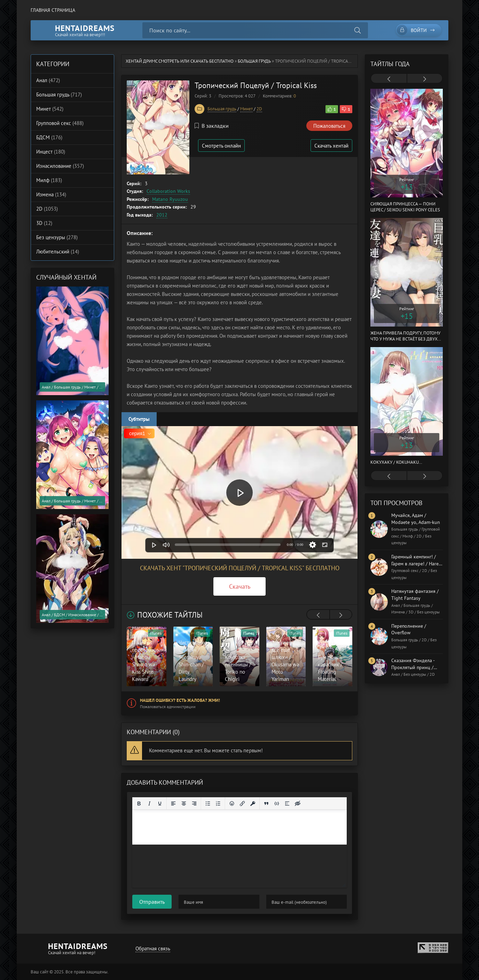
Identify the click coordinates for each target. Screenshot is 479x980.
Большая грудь (254, 61)
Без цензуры (57, 237)
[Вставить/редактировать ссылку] (242, 803)
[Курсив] (149, 803)
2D (259, 109)
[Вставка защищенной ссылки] (253, 803)
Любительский (58, 252)
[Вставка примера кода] (277, 803)
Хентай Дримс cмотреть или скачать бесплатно (180, 61)
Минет (246, 109)
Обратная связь (153, 948)
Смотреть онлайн (221, 146)
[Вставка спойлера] (287, 803)
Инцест (51, 152)
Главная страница (53, 10)
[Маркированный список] (208, 803)
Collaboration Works (168, 191)
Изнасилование (60, 166)
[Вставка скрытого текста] (298, 803)
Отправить (152, 902)
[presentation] (318, 615)
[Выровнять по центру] (184, 803)
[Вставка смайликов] (232, 803)
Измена (51, 194)
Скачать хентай (331, 146)
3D (44, 223)
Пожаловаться (329, 126)
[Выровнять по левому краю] (173, 803)
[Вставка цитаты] (266, 803)
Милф (49, 180)
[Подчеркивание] (160, 803)
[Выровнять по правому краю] (194, 803)
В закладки (212, 126)
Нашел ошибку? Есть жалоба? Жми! (180, 700)
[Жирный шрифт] (139, 803)
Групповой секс (60, 123)
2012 (162, 215)
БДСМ (49, 137)
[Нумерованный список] (218, 803)
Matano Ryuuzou (170, 199)
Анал (48, 80)
